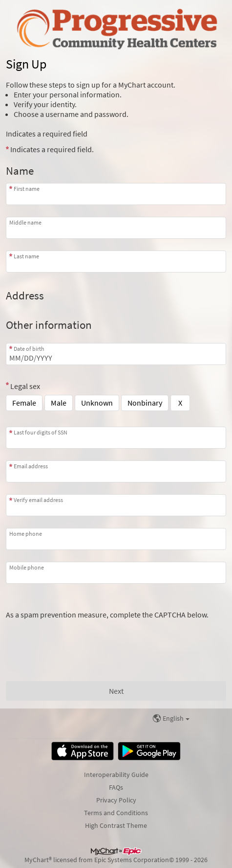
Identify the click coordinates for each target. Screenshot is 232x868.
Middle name (25, 222)
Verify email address (38, 500)
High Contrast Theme (116, 825)
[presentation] (80, 639)
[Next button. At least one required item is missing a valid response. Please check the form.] (116, 691)
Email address (31, 466)
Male (59, 403)
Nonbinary (145, 403)
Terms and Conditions (116, 813)
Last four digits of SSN (41, 432)
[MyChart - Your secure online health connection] (116, 27)
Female (24, 403)
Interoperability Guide (116, 775)
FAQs (116, 787)
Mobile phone (27, 567)
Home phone (26, 534)
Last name (26, 256)
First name (27, 189)
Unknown (97, 403)
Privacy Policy (116, 800)
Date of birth (29, 349)
